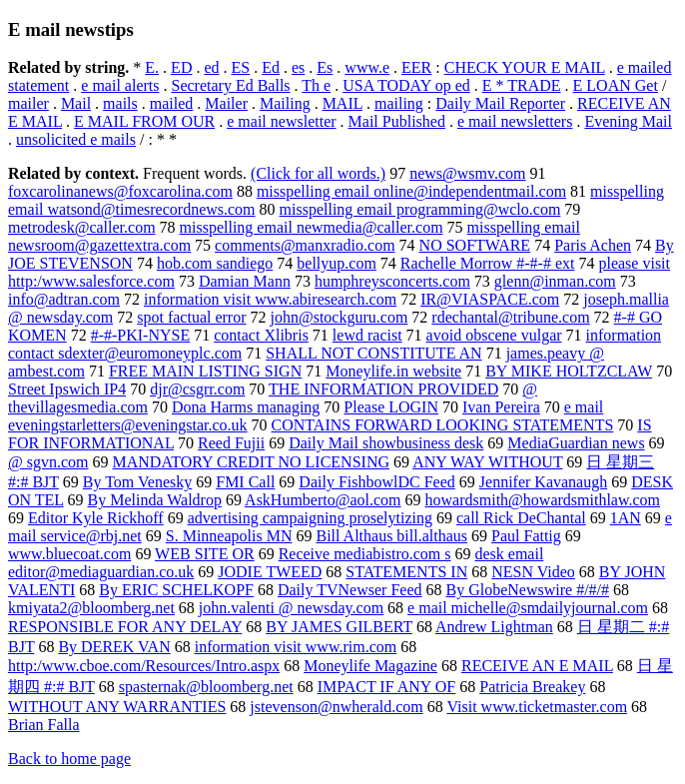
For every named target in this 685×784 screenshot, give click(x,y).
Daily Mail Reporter (500, 103)
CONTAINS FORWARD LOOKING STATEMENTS (443, 425)
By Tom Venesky (137, 482)
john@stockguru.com (340, 317)
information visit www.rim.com (296, 647)
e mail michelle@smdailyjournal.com (528, 608)
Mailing (285, 103)
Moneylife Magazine (370, 666)
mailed (172, 103)
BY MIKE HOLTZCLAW (569, 371)
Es (325, 67)
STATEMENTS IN (406, 572)
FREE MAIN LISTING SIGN (205, 371)
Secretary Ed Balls (231, 85)
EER (416, 67)
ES (241, 67)
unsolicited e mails (76, 139)
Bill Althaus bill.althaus (391, 536)
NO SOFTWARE (475, 245)
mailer (28, 103)
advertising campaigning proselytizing (310, 518)
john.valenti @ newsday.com (291, 608)
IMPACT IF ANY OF (387, 687)
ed (211, 67)
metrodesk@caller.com (82, 227)
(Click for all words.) (318, 173)
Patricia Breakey (532, 687)
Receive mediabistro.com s (365, 554)
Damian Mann (245, 281)
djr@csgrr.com (197, 389)
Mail (76, 103)
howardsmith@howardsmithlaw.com (543, 500)
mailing (399, 103)
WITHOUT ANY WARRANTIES (117, 707)
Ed (271, 67)
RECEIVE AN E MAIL (537, 666)
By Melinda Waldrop (155, 500)
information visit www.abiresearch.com (270, 299)
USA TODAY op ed (406, 85)
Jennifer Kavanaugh (543, 482)
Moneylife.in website (393, 371)
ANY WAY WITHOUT (487, 462)
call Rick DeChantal (521, 518)
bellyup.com (337, 263)
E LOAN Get (616, 85)
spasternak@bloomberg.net (206, 687)
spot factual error (191, 317)
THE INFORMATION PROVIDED (383, 389)
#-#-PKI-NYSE (141, 335)
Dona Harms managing (246, 407)
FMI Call (245, 482)
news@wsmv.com (467, 173)
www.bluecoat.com (69, 554)
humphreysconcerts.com (392, 281)
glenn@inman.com (555, 281)
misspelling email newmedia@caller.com (312, 227)
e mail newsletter (281, 121)
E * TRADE (522, 85)
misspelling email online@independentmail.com (411, 191)
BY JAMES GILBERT (339, 627)
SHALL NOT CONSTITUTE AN (373, 353)
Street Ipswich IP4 (67, 389)
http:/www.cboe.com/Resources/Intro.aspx (144, 666)
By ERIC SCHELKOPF (176, 590)
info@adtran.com (64, 299)
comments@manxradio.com (305, 245)
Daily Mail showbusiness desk (386, 443)
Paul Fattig (526, 536)
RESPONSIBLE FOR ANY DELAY (125, 627)
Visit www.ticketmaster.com (537, 707)
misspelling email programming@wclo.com (420, 209)
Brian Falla (44, 725)
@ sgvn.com (48, 462)
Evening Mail (628, 121)
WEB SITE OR (205, 554)
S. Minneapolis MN (229, 536)
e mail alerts (120, 85)
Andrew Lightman (494, 627)
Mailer (226, 103)
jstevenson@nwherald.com (336, 707)
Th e (316, 85)
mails (120, 103)
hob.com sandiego (215, 263)
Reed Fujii (231, 443)
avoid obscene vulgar (494, 335)
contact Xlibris (261, 335)
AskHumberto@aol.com (323, 500)
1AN (626, 518)
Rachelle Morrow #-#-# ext (488, 263)
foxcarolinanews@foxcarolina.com (120, 191)
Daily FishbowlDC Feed (376, 482)
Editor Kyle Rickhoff (96, 518)
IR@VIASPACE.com (490, 299)
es (298, 67)
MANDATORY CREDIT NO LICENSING (252, 462)
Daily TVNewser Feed (350, 590)
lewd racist (367, 335)
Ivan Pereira (501, 407)
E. (152, 67)
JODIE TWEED (270, 572)
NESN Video (533, 572)
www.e (367, 67)
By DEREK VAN (114, 647)
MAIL (342, 103)
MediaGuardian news (576, 443)
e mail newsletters (515, 121)
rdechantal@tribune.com (510, 317)
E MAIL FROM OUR (144, 121)
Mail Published (397, 121)
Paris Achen (593, 245)
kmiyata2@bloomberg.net (91, 608)
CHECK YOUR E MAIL (525, 67)
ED (181, 67)
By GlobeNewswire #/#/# (528, 590)
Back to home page (69, 759)
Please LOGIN (391, 407)
